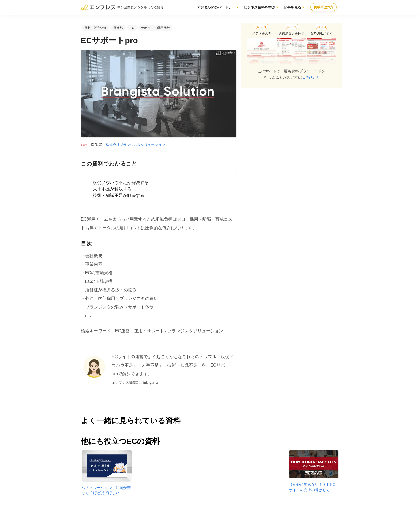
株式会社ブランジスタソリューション (135, 145)
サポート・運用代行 (155, 28)
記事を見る (292, 7)
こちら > (310, 77)
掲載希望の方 (324, 7)
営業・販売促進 (95, 28)
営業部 (118, 28)
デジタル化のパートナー (216, 7)
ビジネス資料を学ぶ (259, 7)
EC (132, 28)
